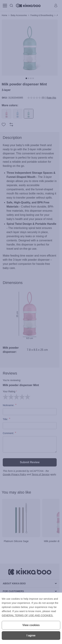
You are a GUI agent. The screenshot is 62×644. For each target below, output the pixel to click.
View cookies (31, 625)
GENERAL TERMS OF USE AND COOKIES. (27, 615)
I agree (31, 635)
